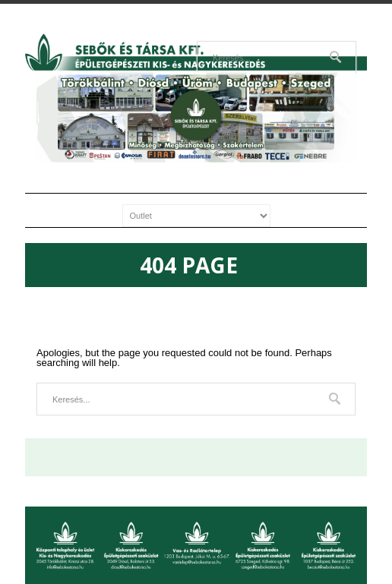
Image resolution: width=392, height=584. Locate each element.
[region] (196, 117)
